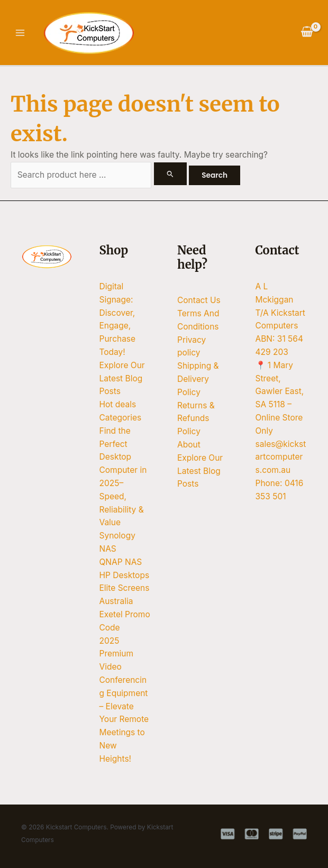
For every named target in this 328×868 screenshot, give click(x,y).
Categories (121, 418)
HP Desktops (125, 575)
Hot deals (118, 404)
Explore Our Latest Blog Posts (122, 378)
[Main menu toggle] (20, 33)
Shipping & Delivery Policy (198, 379)
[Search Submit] (170, 174)
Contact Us (199, 300)
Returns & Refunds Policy (196, 419)
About (189, 445)
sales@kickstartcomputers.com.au (281, 457)
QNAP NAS (121, 562)
